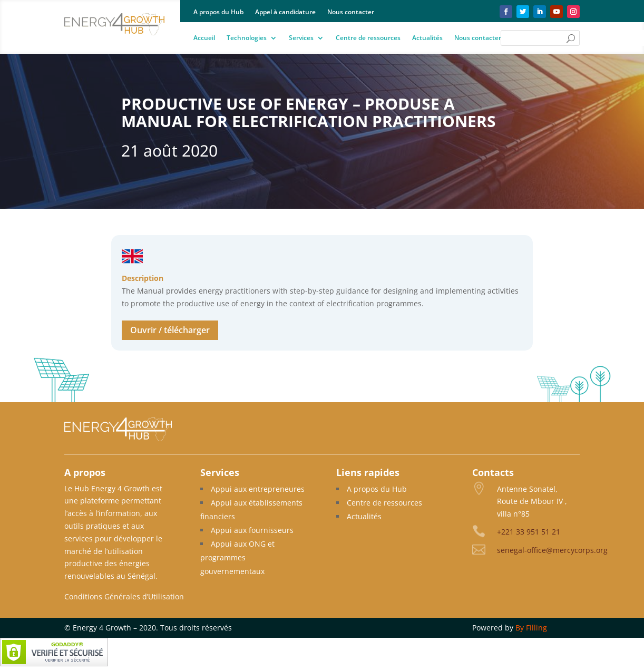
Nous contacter (351, 12)
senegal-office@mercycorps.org (552, 550)
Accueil (204, 38)
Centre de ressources (368, 38)
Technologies (247, 38)
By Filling (531, 628)
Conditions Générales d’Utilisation (124, 596)
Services (301, 38)
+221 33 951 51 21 (529, 532)
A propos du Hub (218, 12)
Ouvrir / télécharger (170, 330)
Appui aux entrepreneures (258, 489)
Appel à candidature (285, 12)
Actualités (427, 38)
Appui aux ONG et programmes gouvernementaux (237, 557)
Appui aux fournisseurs (252, 530)
